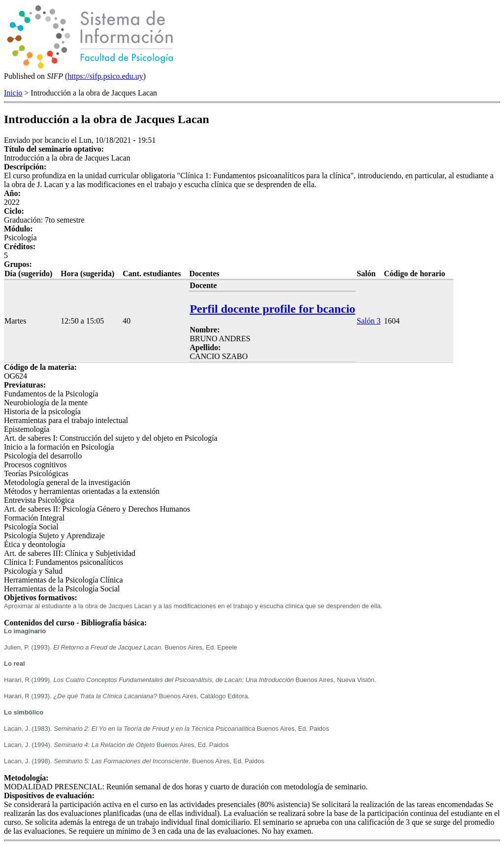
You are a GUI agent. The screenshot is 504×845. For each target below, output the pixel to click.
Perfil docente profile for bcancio (272, 309)
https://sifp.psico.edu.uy (105, 76)
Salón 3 (369, 321)
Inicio (13, 93)
